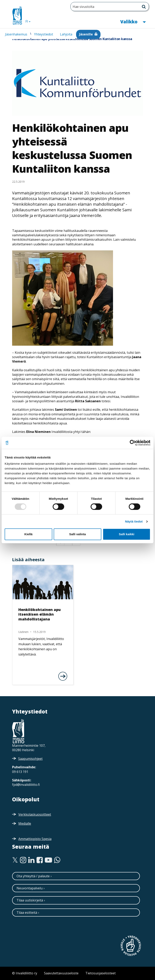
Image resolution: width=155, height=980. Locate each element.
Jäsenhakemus (16, 34)
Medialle (25, 823)
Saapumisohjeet (30, 759)
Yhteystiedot (44, 34)
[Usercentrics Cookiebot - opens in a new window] (133, 443)
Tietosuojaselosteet (101, 973)
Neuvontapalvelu (30, 888)
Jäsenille (86, 34)
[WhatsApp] (57, 860)
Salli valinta (78, 534)
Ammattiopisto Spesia (35, 839)
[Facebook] (40, 860)
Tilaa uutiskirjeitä (30, 900)
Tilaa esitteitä (27, 913)
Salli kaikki (127, 534)
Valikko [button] (133, 21)
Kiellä (28, 534)
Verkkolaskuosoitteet (35, 814)
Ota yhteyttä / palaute (33, 876)
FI (29, 21)
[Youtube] (48, 860)
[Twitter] (15, 860)
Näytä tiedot (134, 521)
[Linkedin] (31, 860)
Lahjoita (66, 34)
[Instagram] (23, 860)
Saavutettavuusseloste (61, 973)
